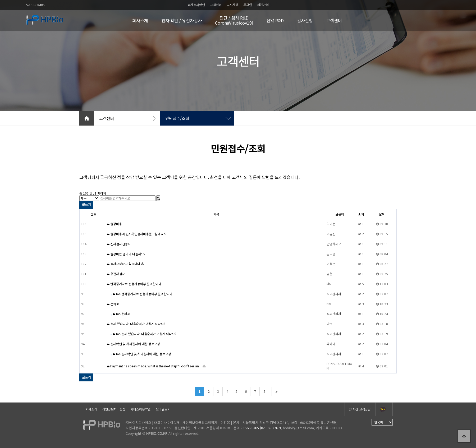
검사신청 (305, 20)
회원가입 (263, 5)
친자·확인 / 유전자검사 (182, 20)
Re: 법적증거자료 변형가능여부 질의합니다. (142, 294)
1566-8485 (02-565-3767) (262, 428)
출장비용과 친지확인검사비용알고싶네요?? (137, 234)
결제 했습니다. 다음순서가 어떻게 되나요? (136, 324)
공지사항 (232, 5)
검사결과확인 (196, 5)
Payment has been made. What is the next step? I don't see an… (155, 366)
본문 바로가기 (0, 0)
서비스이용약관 (141, 409)
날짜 (382, 214)
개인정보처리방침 (114, 409)
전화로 (113, 304)
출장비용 (115, 224)
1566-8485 (36, 5)
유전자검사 (116, 274)
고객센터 (216, 5)
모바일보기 (163, 409)
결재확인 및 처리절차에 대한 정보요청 (134, 344)
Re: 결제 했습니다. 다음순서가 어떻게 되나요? (143, 334)
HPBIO (337, 428)
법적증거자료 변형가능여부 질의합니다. (135, 284)
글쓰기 (86, 204)
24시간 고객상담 (360, 409)
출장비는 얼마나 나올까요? (126, 254)
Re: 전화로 (120, 314)
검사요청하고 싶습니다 (124, 264)
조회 (361, 214)
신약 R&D (275, 20)
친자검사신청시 (119, 244)
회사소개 (140, 20)
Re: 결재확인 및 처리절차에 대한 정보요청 (141, 354)
